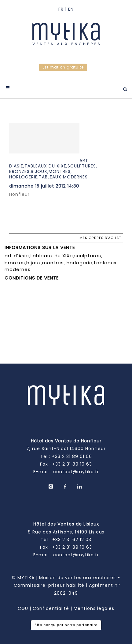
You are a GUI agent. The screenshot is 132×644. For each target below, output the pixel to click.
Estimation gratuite (63, 67)
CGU (23, 608)
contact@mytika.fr (76, 472)
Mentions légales (94, 608)
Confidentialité (51, 608)
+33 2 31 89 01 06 (72, 456)
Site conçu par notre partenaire (66, 625)
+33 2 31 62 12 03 (72, 540)
